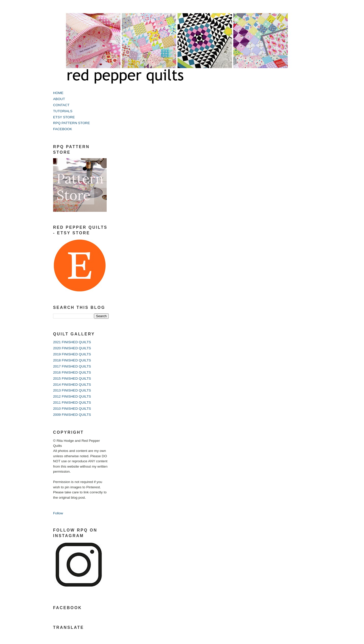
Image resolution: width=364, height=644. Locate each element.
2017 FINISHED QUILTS (72, 366)
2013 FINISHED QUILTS (72, 390)
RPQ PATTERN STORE (72, 123)
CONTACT (61, 105)
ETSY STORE (64, 117)
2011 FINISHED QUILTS (72, 402)
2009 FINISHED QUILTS (72, 415)
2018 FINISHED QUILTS (72, 360)
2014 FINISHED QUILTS (72, 385)
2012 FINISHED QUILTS (72, 396)
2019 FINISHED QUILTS (72, 354)
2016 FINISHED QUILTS (72, 372)
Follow (58, 513)
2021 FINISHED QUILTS (72, 342)
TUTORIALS (63, 111)
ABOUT (59, 99)
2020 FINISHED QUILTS (72, 348)
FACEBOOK (63, 129)
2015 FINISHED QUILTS (72, 378)
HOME (58, 93)
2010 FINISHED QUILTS (72, 409)
